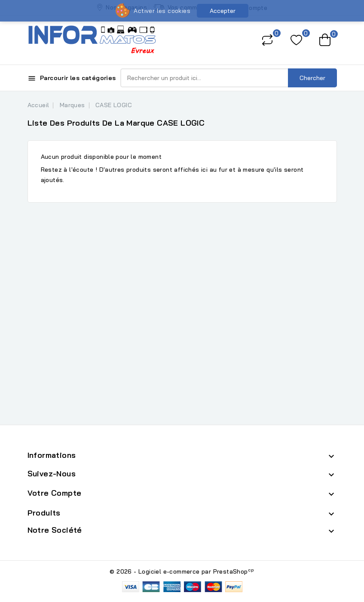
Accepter (223, 11)
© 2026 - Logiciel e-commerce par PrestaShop (182, 571)
